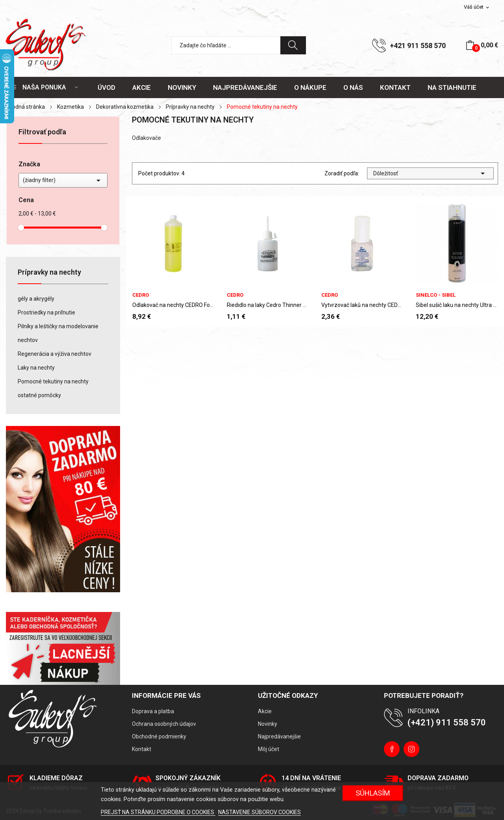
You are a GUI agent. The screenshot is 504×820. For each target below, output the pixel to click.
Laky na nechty (36, 368)
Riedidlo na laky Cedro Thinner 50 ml (268, 305)
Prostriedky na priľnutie (46, 312)
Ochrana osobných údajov (164, 724)
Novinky (268, 724)
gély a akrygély (36, 299)
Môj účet (269, 749)
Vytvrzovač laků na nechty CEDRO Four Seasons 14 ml (362, 305)
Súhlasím (373, 793)
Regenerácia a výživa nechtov (55, 354)
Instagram (411, 749)
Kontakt (142, 749)
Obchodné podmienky (159, 736)
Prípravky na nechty (49, 272)
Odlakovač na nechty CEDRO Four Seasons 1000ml (173, 305)
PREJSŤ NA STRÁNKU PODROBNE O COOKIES (158, 812)
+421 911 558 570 (418, 46)
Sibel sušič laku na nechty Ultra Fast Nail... (457, 305)
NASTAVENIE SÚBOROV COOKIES (259, 812)
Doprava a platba (153, 711)
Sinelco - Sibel (436, 295)
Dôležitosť (430, 173)
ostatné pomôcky (39, 395)
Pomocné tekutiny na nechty (53, 381)
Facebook (392, 749)
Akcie (265, 711)
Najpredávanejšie (279, 736)
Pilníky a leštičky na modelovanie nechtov (58, 333)
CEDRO (141, 295)
